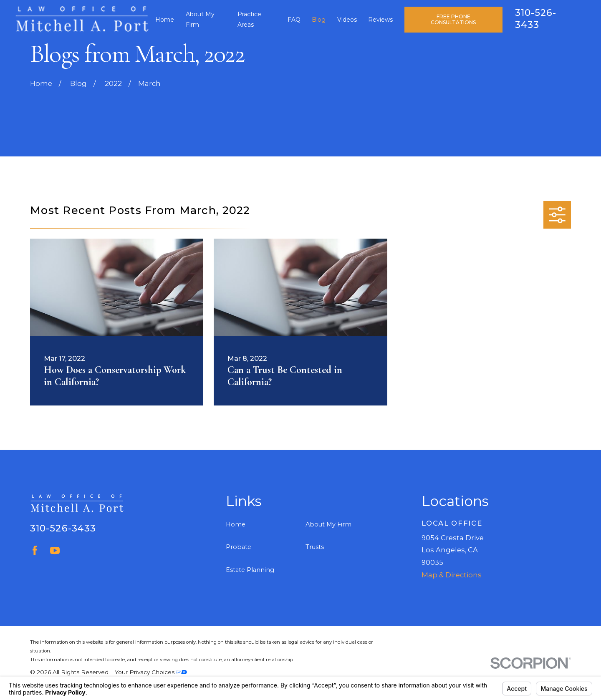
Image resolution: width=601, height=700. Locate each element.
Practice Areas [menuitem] (249, 19)
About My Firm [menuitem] (200, 19)
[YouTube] (55, 550)
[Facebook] (35, 550)
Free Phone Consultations (453, 19)
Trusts (315, 547)
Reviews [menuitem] (380, 20)
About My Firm (328, 524)
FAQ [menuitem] (294, 20)
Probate (239, 547)
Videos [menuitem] (347, 20)
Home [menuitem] (165, 20)
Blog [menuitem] (319, 20)
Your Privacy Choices (151, 672)
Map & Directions (452, 575)
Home (236, 524)
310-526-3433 (63, 528)
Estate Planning (250, 570)
